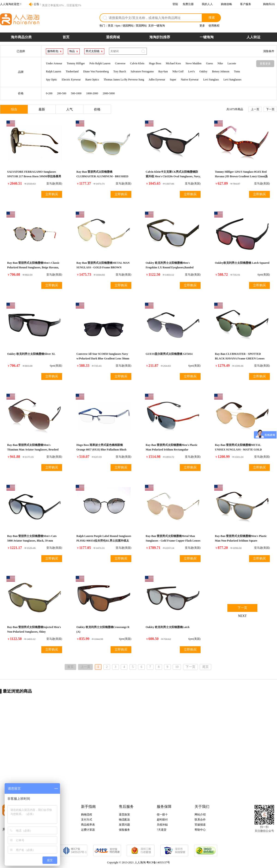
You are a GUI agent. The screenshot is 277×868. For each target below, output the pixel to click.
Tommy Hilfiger (76, 63)
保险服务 (124, 830)
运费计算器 (88, 830)
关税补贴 (162, 825)
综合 (14, 109)
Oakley (203, 71)
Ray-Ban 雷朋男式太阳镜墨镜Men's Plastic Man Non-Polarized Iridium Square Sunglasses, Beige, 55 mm (241, 541)
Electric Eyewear (71, 80)
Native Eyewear (190, 80)
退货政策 (124, 815)
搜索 (212, 18)
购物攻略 (226, 4)
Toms (237, 71)
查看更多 (265, 64)
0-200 (49, 93)
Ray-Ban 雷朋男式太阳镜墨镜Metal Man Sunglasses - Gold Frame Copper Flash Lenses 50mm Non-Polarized (173, 541)
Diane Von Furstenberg (96, 71)
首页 (66, 37)
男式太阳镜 (93, 51)
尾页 (205, 667)
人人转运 (253, 37)
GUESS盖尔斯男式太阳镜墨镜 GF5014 (169, 354)
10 (177, 667)
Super (173, 80)
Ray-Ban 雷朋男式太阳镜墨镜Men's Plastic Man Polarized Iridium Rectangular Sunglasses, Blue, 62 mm (172, 450)
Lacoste (232, 63)
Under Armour (54, 63)
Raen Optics (92, 80)
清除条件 (269, 51)
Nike (220, 63)
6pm (118, 26)
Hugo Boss (155, 63)
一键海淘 (207, 37)
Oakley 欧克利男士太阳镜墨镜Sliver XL (31, 354)
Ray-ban (163, 71)
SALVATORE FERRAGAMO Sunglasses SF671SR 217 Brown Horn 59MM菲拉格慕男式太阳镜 (34, 176)
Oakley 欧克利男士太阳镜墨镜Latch (168, 627)
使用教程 (214, 26)
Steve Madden (194, 63)
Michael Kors (173, 63)
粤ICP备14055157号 (158, 862)
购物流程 (87, 815)
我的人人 (207, 4)
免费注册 (188, 4)
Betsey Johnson (221, 71)
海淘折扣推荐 (160, 37)
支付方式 (87, 820)
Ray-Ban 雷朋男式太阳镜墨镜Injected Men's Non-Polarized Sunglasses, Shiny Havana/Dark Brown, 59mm (34, 632)
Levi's (191, 71)
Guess (209, 63)
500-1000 (76, 93)
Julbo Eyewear (157, 80)
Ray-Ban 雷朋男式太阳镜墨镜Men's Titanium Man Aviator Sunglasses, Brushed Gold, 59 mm (33, 450)
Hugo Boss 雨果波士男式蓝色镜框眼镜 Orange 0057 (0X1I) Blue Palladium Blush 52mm (101, 450)
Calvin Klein (137, 63)
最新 (42, 109)
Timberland (72, 71)
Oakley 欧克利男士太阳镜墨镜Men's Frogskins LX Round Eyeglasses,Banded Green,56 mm (170, 267)
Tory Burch (120, 71)
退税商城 (113, 37)
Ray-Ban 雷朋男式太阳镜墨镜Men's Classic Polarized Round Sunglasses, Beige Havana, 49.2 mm (33, 267)
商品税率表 (88, 825)
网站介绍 (200, 815)
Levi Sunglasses (232, 80)
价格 (97, 109)
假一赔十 (162, 815)
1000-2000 (92, 93)
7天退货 (162, 830)
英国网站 (141, 26)
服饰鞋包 (53, 51)
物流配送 (124, 820)
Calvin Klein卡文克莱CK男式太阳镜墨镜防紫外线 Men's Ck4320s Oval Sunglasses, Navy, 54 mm (173, 176)
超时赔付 (162, 820)
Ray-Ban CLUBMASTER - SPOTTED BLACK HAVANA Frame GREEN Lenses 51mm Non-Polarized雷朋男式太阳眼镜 (240, 358)
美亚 (111, 26)
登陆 (175, 4)
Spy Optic (51, 80)
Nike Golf (178, 71)
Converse (120, 63)
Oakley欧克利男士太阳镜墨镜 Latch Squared (242, 263)
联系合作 (200, 820)
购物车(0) (269, 4)
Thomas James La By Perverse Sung (124, 80)
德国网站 (128, 26)
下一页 (270, 109)
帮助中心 (200, 830)
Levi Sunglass (211, 80)
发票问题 (124, 825)
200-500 (62, 93)
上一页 (255, 109)
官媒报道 (200, 825)
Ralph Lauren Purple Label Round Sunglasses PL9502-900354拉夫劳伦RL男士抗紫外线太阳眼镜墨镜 (104, 541)
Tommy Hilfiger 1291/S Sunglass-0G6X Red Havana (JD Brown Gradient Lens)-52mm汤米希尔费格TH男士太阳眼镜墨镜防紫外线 (241, 176)
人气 (69, 109)
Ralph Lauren (54, 71)
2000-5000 (109, 93)
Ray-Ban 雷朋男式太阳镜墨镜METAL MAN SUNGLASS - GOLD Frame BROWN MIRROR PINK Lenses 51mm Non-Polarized (103, 267)
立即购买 (52, 194)
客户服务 (246, 4)
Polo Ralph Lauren (100, 63)
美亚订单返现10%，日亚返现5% (62, 4)
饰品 (72, 51)
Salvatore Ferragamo (142, 71)
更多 (202, 26)
